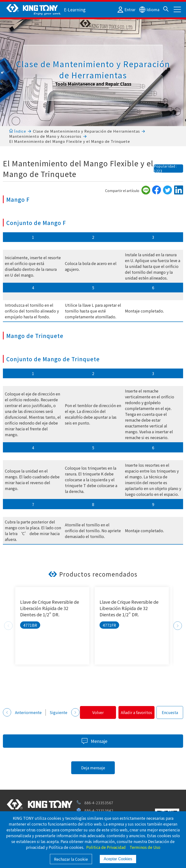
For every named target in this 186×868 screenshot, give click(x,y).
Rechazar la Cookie (71, 859)
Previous (8, 626)
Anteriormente (22, 708)
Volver (24, 724)
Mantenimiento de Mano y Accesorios (45, 136)
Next (178, 626)
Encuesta (106, 724)
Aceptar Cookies (118, 859)
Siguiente (65, 708)
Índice (18, 131)
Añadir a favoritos (70, 724)
